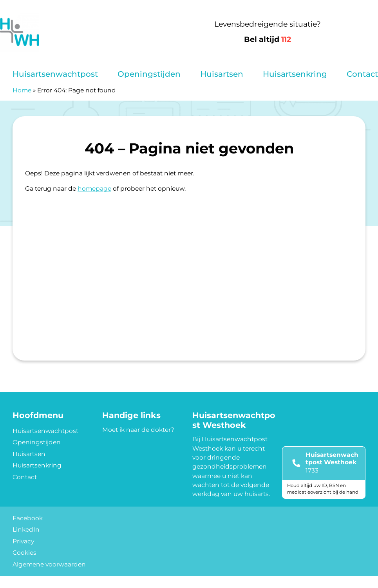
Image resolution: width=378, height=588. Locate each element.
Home (22, 90)
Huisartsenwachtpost (55, 74)
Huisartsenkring (295, 74)
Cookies (24, 553)
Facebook (28, 518)
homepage (94, 188)
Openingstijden (149, 74)
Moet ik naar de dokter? (138, 430)
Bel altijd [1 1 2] (268, 39)
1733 (312, 470)
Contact (362, 74)
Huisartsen (222, 74)
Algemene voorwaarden (49, 564)
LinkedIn (26, 529)
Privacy (23, 541)
